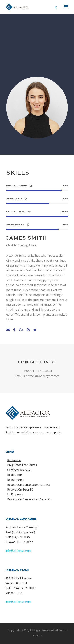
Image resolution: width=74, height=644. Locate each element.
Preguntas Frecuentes (22, 465)
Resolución (15, 475)
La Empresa (15, 494)
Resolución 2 (16, 480)
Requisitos (14, 460)
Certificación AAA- (19, 470)
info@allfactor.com (18, 551)
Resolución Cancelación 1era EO (29, 485)
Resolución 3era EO (20, 490)
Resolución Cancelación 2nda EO (29, 499)
